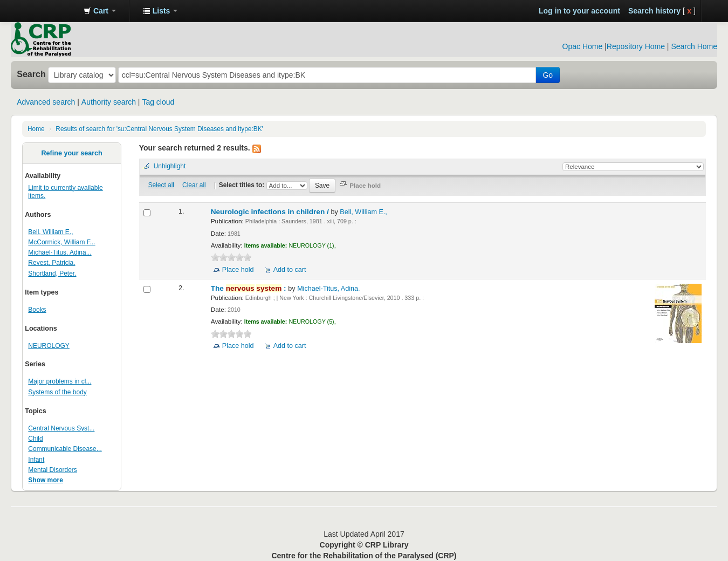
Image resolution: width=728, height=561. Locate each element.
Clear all (194, 185)
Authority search (109, 102)
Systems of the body (57, 392)
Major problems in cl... (60, 381)
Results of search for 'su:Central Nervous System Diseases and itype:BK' (159, 129)
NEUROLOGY (49, 346)
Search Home (694, 46)
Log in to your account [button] (579, 11)
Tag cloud (158, 102)
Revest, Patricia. (51, 263)
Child (35, 439)
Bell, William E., (50, 232)
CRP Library (49, 11)
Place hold (238, 270)
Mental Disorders (52, 470)
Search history (654, 11)
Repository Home (636, 46)
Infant (36, 460)
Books (37, 310)
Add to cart (290, 270)
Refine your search (71, 153)
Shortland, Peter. (52, 273)
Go (548, 75)
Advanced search (46, 102)
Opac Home (583, 46)
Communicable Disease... (65, 449)
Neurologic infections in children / (271, 212)
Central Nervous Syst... (61, 428)
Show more (46, 480)
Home (36, 129)
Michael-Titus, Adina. (328, 289)
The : (250, 288)
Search (31, 74)
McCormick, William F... (61, 242)
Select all (161, 185)
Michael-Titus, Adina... (60, 252)
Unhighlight (170, 166)
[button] (100, 11)
